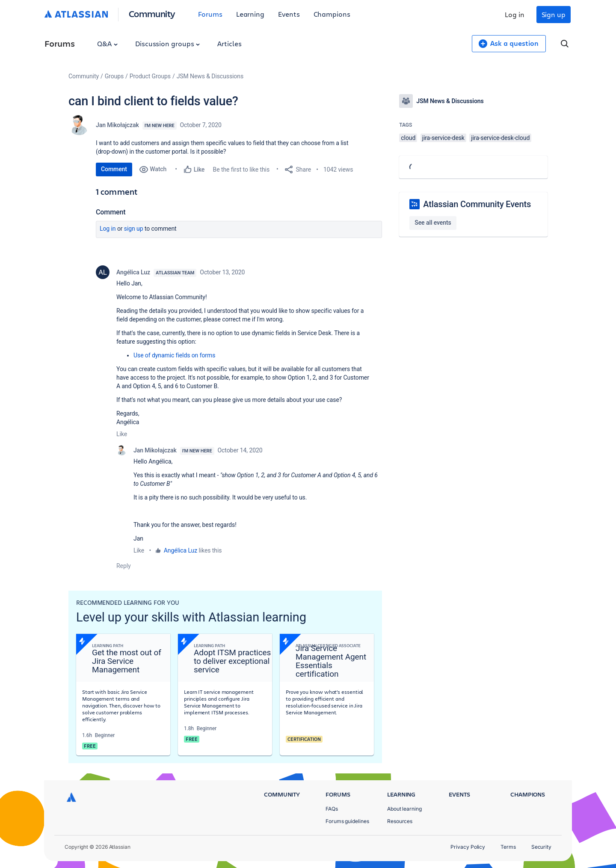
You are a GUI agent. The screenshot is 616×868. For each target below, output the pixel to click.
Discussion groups (168, 43)
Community (152, 13)
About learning (404, 809)
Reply (124, 566)
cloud (408, 138)
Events (289, 14)
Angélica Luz (133, 272)
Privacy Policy (468, 847)
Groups (114, 76)
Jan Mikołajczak (117, 125)
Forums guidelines (347, 821)
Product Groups (150, 76)
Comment (114, 169)
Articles (229, 43)
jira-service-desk (443, 138)
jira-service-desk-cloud (500, 138)
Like (122, 434)
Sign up (554, 14)
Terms (508, 847)
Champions (332, 14)
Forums (210, 14)
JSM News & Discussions (210, 76)
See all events (433, 223)
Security (541, 847)
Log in (515, 14)
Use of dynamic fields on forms (174, 355)
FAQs (332, 809)
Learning (250, 14)
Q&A (107, 43)
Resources (400, 821)
